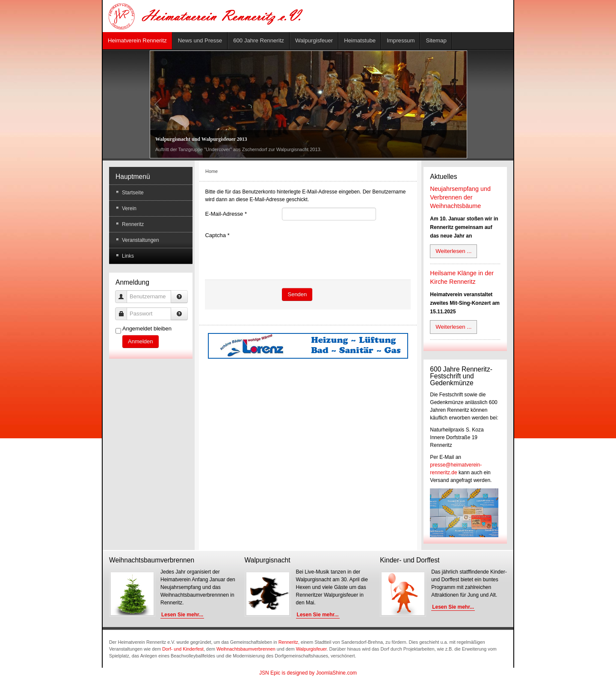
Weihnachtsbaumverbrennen (246, 649)
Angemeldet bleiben (147, 329)
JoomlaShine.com (336, 673)
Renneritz (288, 642)
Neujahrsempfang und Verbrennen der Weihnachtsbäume (460, 197)
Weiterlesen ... (453, 251)
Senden (297, 294)
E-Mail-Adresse (226, 214)
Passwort (124, 310)
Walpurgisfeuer (311, 649)
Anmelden (141, 341)
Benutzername (124, 293)
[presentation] (347, 246)
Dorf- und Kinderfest (183, 649)
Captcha (217, 235)
